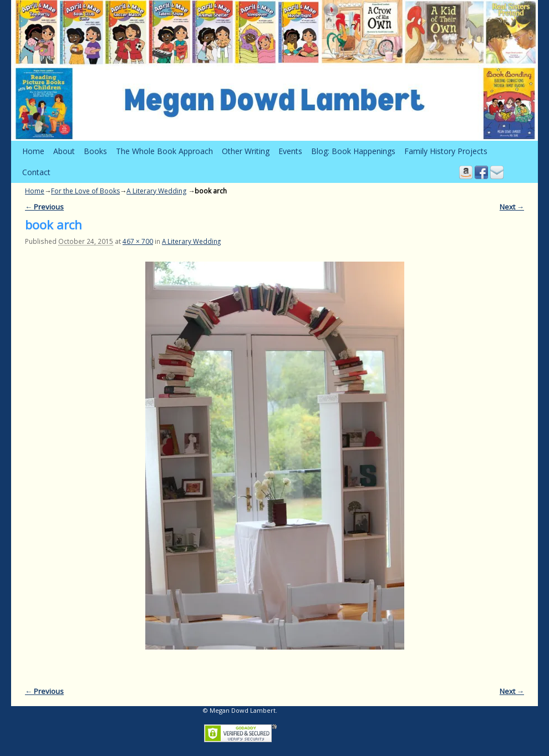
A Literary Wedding (156, 191)
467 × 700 (138, 241)
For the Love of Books (85, 191)
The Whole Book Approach (164, 151)
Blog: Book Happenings (353, 151)
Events (290, 151)
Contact (36, 172)
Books (95, 151)
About (64, 151)
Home (33, 151)
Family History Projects (446, 151)
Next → (512, 207)
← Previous (44, 207)
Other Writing (246, 151)
